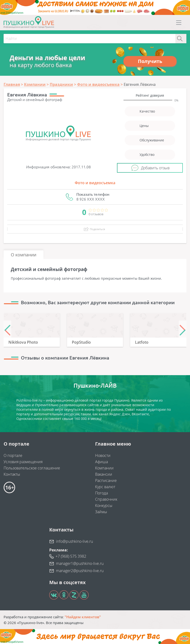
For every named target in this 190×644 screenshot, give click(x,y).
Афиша (101, 462)
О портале (13, 455)
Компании (104, 468)
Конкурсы (104, 505)
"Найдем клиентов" (83, 617)
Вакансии (104, 474)
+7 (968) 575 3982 (71, 556)
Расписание (106, 480)
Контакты (12, 474)
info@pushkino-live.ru (74, 541)
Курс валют (105, 487)
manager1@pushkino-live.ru (80, 563)
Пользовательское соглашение (32, 468)
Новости (103, 455)
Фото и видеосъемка (95, 183)
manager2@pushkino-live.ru (80, 571)
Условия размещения (23, 462)
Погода (101, 493)
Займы (101, 512)
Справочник (106, 499)
